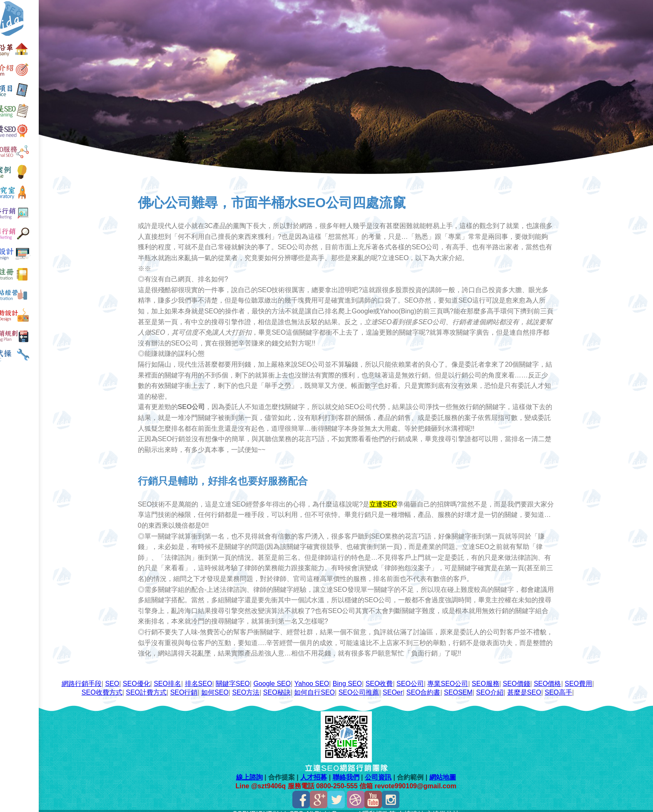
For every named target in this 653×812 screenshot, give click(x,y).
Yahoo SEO (340, 677)
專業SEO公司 (476, 677)
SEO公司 (439, 677)
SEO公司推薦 (387, 686)
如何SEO (243, 686)
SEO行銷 (212, 686)
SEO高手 (587, 686)
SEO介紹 (518, 686)
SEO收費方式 (130, 686)
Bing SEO (376, 677)
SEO (141, 677)
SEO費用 (93, 686)
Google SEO (301, 677)
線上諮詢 (261, 771)
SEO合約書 (452, 686)
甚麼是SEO (553, 686)
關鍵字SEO (261, 677)
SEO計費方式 (175, 686)
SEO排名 (196, 677)
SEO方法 (274, 686)
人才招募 (326, 771)
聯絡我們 (358, 771)
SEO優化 (165, 677)
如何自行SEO (343, 686)
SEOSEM (487, 686)
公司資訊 (390, 771)
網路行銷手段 (110, 677)
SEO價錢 (545, 677)
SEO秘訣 (305, 686)
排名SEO (227, 677)
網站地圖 (454, 771)
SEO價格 (576, 677)
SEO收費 (408, 677)
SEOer (421, 686)
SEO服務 (514, 677)
